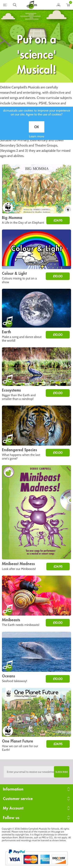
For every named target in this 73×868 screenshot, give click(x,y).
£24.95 (58, 220)
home (32, 5)
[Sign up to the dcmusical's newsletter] (37, 772)
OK (37, 131)
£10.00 (58, 276)
